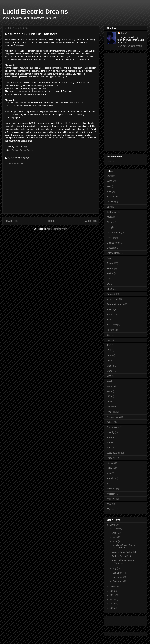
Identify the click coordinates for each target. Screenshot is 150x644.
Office (109, 396)
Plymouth (111, 412)
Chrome (110, 222)
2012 (113, 599)
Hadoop (110, 315)
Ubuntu (110, 463)
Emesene (111, 248)
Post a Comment (16, 163)
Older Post (91, 221)
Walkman (111, 489)
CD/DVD (111, 217)
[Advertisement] (51, 192)
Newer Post (11, 221)
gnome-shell (112, 299)
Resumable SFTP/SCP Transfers (123, 562)
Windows (111, 499)
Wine (109, 504)
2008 (113, 525)
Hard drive (112, 325)
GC (108, 284)
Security (111, 432)
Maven (110, 371)
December (118, 581)
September (118, 573)
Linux (109, 355)
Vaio (109, 473)
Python (110, 422)
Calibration (112, 212)
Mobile (110, 381)
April (115, 533)
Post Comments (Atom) (57, 229)
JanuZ (124, 33)
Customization (114, 232)
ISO (108, 335)
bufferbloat (112, 197)
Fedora (15, 150)
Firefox (110, 273)
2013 (113, 604)
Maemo (110, 366)
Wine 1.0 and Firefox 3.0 (124, 552)
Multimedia (112, 386)
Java (109, 340)
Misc (109, 376)
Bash (109, 192)
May (115, 537)
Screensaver (113, 427)
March (116, 529)
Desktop (111, 238)
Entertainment (113, 253)
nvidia (109, 391)
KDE (109, 345)
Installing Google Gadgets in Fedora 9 (125, 546)
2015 (113, 608)
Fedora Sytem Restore (123, 556)
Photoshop (112, 407)
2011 (113, 595)
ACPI (109, 176)
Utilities (110, 468)
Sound (110, 443)
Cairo (109, 207)
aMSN (110, 181)
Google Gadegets (115, 304)
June (115, 541)
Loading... (111, 162)
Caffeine (111, 202)
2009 (113, 587)
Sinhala (110, 437)
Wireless (111, 509)
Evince (110, 258)
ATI (108, 186)
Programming (113, 417)
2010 (113, 591)
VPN (109, 484)
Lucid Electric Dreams (35, 12)
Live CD (110, 361)
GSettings (111, 309)
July (115, 568)
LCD (109, 350)
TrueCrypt (111, 458)
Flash (109, 279)
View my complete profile (130, 46)
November (118, 577)
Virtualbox (111, 478)
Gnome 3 (111, 294)
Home (51, 221)
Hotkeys (111, 330)
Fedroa (110, 268)
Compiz (110, 227)
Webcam (111, 494)
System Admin (26, 150)
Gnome (110, 289)
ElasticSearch (113, 243)
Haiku (109, 320)
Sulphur (110, 448)
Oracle (110, 402)
